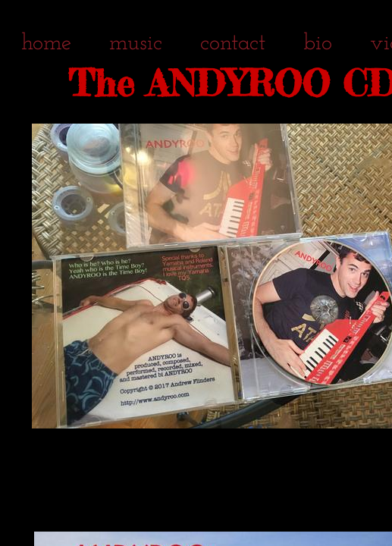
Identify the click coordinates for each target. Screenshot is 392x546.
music (136, 44)
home (46, 44)
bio (318, 44)
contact (233, 44)
